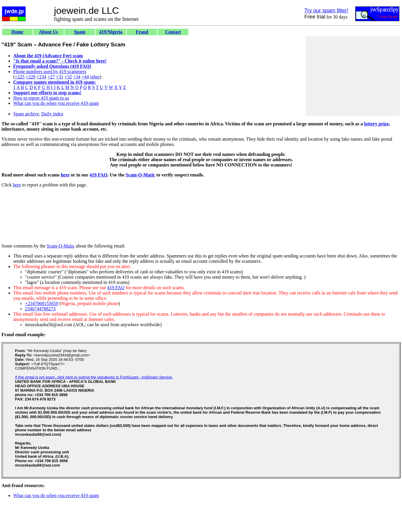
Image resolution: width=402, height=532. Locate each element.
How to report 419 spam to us (41, 98)
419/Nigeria (111, 32)
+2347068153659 (42, 303)
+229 (30, 77)
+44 (85, 77)
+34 (77, 77)
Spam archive (26, 114)
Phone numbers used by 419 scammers (50, 71)
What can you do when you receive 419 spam (56, 103)
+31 (60, 77)
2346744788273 (40, 309)
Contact (173, 32)
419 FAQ (99, 175)
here (65, 175)
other (95, 77)
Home (17, 32)
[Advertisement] (353, 76)
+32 (68, 77)
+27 (51, 77)
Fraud (142, 32)
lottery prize (376, 124)
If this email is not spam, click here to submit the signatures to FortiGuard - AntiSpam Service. (94, 377)
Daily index (52, 114)
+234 (41, 77)
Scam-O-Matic (140, 175)
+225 (20, 77)
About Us (48, 32)
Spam (79, 32)
